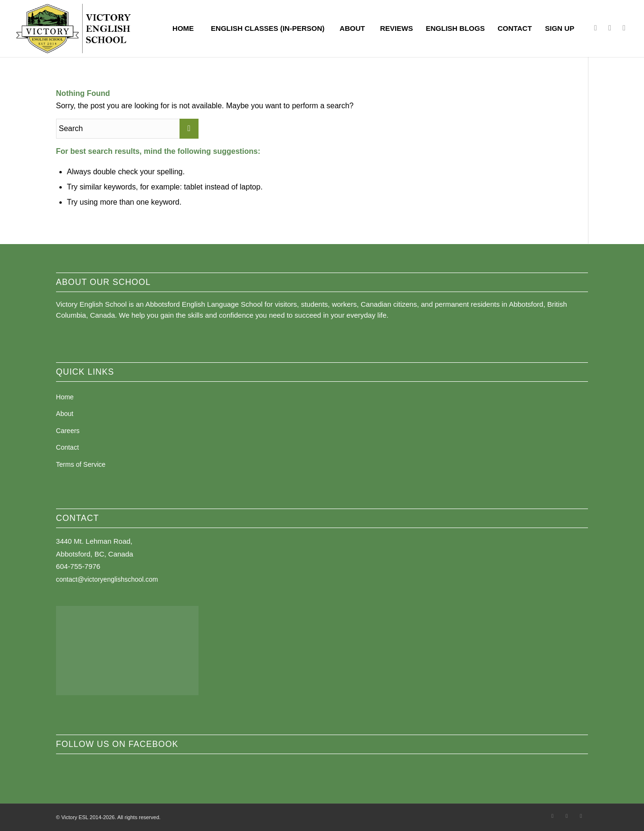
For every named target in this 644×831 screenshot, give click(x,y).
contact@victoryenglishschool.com (107, 579)
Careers (68, 431)
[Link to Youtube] (624, 28)
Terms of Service (81, 464)
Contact (67, 447)
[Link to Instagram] (610, 28)
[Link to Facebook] (596, 28)
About (65, 414)
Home (65, 397)
